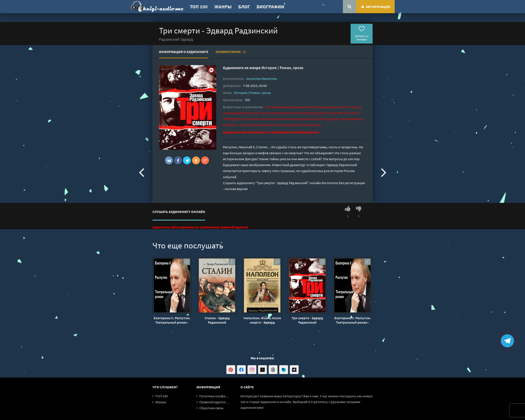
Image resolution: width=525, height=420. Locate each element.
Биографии (270, 7)
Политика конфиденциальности (225, 396)
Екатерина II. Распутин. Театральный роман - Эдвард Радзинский (172, 320)
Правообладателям (214, 402)
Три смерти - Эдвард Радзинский (307, 320)
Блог (244, 7)
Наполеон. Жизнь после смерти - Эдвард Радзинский (262, 320)
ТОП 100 (199, 7)
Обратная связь (211, 408)
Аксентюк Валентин (262, 79)
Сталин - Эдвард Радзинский (217, 320)
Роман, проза (291, 68)
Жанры (223, 7)
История (269, 68)
